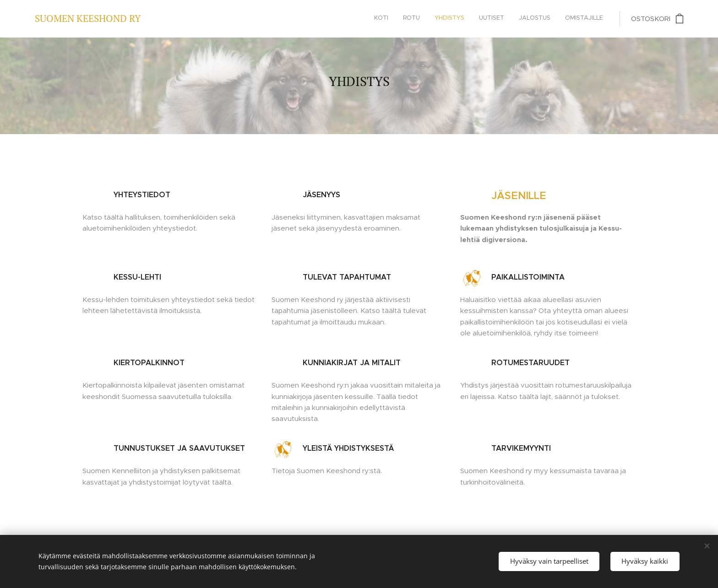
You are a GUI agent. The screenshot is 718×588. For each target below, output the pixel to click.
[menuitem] (532, 19)
